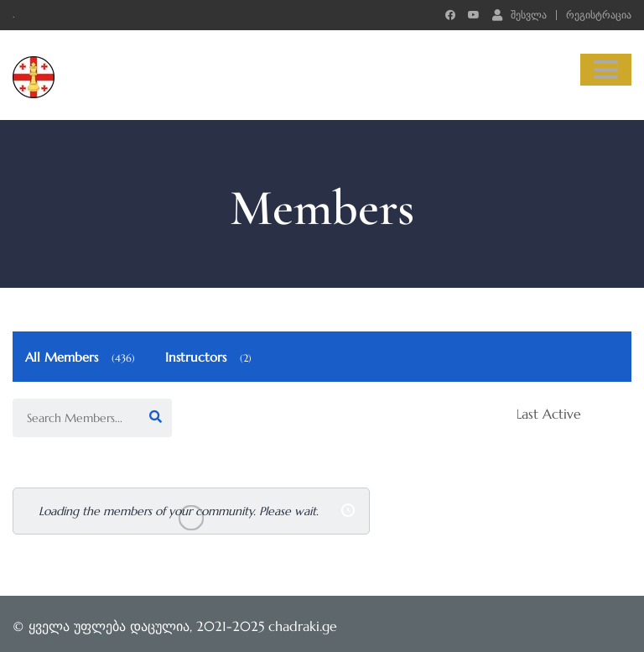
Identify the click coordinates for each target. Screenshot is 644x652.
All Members (83, 358)
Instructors (211, 358)
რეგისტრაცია (599, 15)
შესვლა (519, 14)
